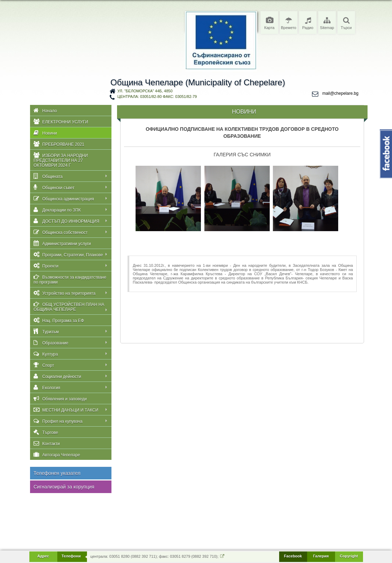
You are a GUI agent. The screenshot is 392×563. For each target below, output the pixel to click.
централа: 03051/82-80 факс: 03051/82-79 (157, 97)
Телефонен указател (57, 473)
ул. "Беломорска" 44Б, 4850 (145, 91)
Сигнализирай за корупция (64, 487)
